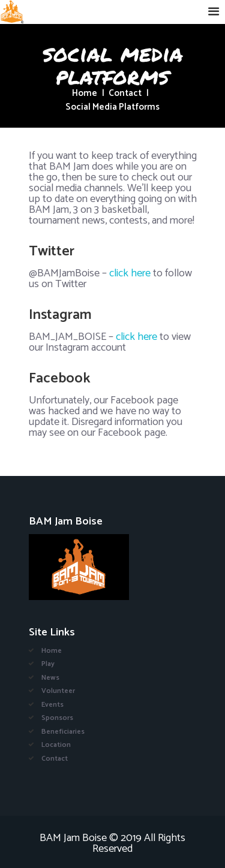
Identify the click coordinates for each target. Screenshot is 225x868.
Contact (125, 94)
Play (48, 664)
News (50, 678)
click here (130, 273)
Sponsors (57, 718)
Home (85, 94)
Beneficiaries (63, 732)
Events (52, 705)
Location (56, 745)
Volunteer (58, 691)
